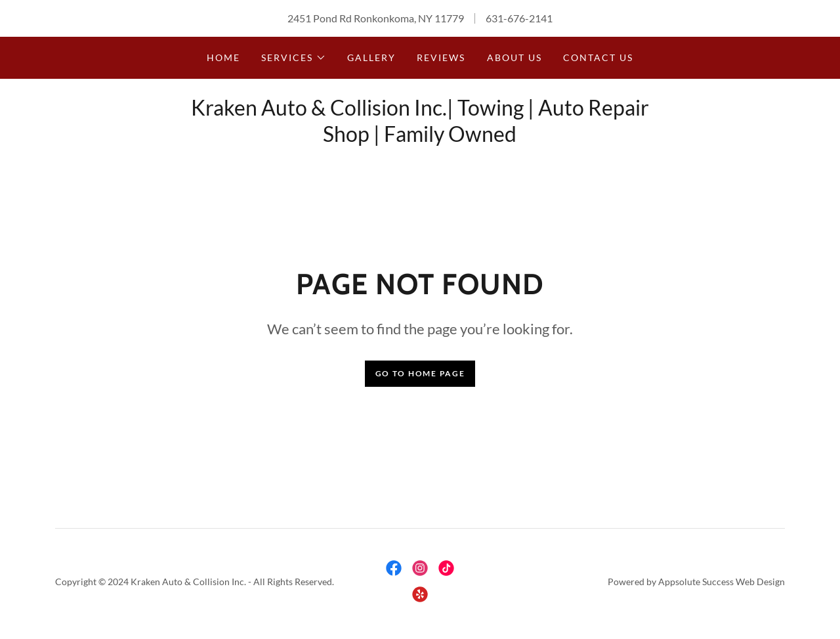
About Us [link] (514, 57)
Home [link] (223, 57)
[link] (394, 568)
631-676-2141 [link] (519, 18)
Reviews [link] (441, 57)
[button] (294, 58)
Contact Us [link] (598, 57)
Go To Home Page (420, 373)
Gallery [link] (371, 57)
